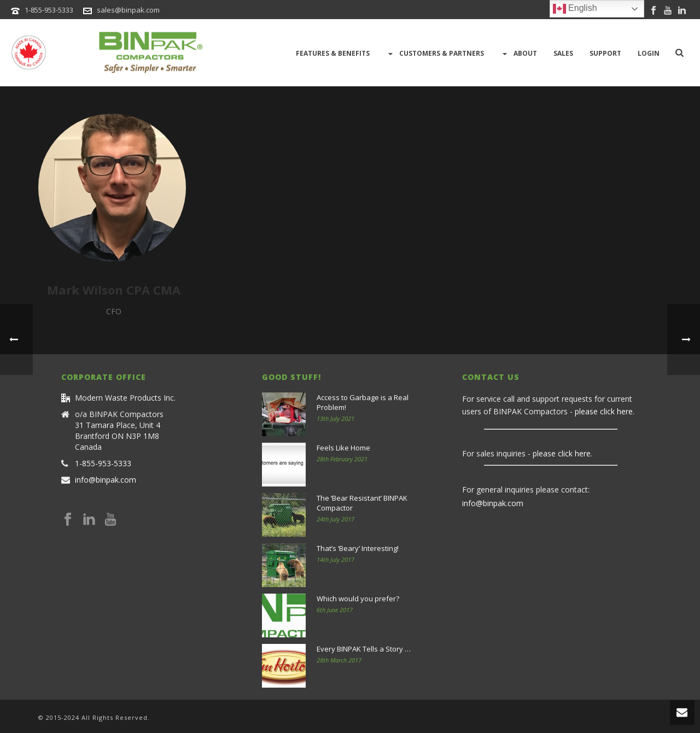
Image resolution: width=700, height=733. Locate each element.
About (519, 54)
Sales (563, 53)
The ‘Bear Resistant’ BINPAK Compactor (362, 503)
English (575, 9)
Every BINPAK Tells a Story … (364, 649)
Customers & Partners (435, 54)
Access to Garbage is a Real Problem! (363, 402)
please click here (604, 411)
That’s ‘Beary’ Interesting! (358, 548)
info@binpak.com (106, 480)
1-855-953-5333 (49, 10)
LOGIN (649, 53)
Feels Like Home (343, 448)
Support (605, 53)
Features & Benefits (333, 53)
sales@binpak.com (128, 10)
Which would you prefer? (358, 599)
